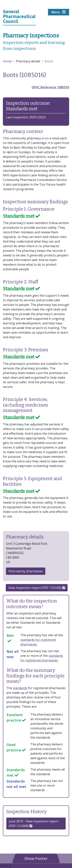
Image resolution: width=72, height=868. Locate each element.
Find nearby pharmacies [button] (26, 571)
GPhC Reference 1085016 (50, 87)
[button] (36, 858)
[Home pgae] (19, 17)
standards (20, 688)
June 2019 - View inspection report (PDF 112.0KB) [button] (34, 824)
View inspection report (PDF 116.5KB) (37, 588)
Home (7, 61)
